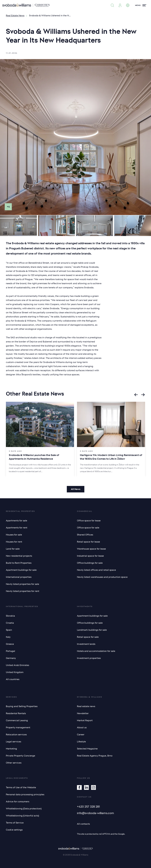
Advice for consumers (18, 802)
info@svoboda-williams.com (95, 813)
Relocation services (16, 735)
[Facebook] (79, 787)
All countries (13, 679)
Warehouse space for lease (91, 549)
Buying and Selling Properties (22, 706)
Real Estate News (15, 16)
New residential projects (19, 556)
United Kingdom (15, 672)
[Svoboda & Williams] (26, 5)
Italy (8, 637)
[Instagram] (93, 787)
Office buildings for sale (90, 563)
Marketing (11, 749)
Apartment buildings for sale (21, 570)
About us (82, 728)
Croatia (10, 623)
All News (76, 489)
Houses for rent (14, 542)
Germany (11, 658)
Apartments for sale (17, 521)
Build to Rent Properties (19, 563)
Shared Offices (85, 535)
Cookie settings (14, 830)
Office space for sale (88, 528)
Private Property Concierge (20, 756)
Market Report (85, 720)
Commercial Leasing (17, 720)
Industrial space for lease (90, 556)
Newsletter (83, 713)
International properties (19, 577)
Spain (9, 630)
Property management (18, 728)
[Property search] (112, 5)
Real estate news (86, 706)
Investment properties (89, 658)
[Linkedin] (86, 787)
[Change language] (128, 5)
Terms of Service (15, 823)
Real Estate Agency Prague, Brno (95, 756)
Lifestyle (81, 742)
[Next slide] (143, 395)
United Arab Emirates (17, 665)
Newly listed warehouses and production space (102, 577)
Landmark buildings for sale (92, 630)
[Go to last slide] (136, 395)
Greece (10, 644)
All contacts (83, 824)
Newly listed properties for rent (23, 591)
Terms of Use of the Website (21, 787)
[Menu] (141, 5)
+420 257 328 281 (88, 807)
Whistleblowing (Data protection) (24, 809)
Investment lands (86, 644)
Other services (14, 763)
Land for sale (13, 549)
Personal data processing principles (25, 795)
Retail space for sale (88, 637)
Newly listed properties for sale (22, 584)
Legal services (13, 742)
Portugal (10, 651)
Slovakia (10, 616)
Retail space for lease (88, 542)
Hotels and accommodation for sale (96, 651)
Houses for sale (14, 535)
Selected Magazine (87, 749)
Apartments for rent (17, 528)
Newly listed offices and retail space (96, 570)
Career (81, 735)
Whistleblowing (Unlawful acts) (22, 816)
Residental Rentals (16, 713)
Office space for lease (89, 521)
